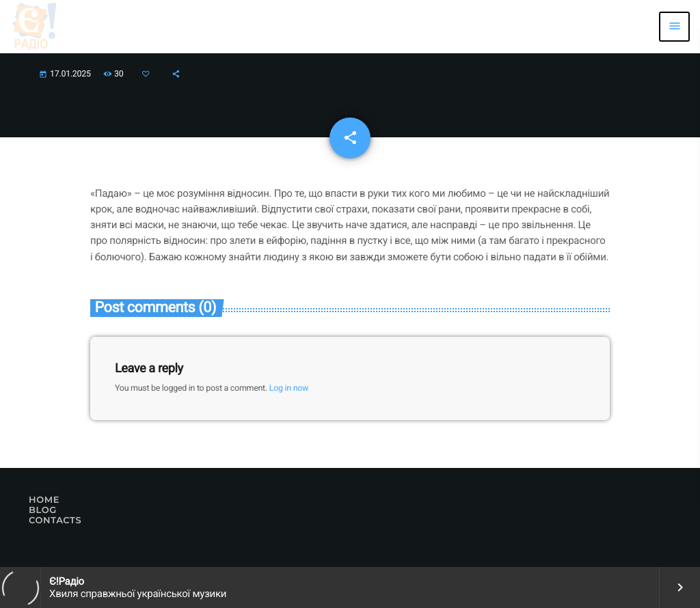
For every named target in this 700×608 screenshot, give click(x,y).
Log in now (289, 388)
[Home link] (34, 27)
